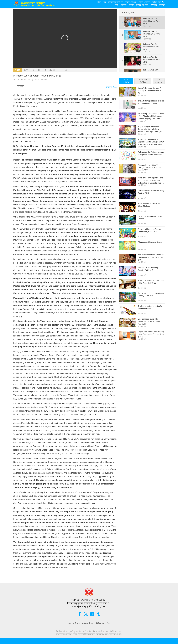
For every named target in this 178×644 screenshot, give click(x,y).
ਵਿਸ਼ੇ (116, 5)
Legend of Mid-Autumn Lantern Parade (150, 218)
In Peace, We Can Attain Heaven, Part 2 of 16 (152, 34)
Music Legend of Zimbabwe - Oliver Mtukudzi (150, 205)
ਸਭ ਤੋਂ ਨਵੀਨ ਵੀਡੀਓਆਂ (143, 81)
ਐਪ (108, 624)
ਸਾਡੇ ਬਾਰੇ (76, 624)
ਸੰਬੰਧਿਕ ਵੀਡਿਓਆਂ (126, 81)
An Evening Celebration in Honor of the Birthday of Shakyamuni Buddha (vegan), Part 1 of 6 (151, 116)
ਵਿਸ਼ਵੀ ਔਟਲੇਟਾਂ (144, 2)
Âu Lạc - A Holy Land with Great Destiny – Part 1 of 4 (151, 295)
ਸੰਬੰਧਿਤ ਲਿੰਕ (156, 2)
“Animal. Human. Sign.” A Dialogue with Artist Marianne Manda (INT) (150, 168)
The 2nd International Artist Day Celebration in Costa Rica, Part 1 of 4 (151, 257)
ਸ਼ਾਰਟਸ (131, 5)
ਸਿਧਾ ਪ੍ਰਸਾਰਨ (159, 81)
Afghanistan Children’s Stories (150, 242)
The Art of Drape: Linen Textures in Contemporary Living (151, 102)
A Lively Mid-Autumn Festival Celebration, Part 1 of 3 (150, 230)
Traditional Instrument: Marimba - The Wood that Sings (151, 282)
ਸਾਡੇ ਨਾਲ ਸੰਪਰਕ (88, 624)
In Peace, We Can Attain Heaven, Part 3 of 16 (152, 47)
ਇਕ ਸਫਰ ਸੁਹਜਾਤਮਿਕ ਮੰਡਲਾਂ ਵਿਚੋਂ (36, 80)
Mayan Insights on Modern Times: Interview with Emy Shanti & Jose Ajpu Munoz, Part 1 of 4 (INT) (151, 129)
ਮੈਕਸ (99, 2)
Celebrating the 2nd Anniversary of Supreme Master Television (151, 153)
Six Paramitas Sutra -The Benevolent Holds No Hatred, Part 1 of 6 (150, 321)
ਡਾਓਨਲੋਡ (154, 5)
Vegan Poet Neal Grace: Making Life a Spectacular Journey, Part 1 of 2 (151, 334)
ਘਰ (70, 624)
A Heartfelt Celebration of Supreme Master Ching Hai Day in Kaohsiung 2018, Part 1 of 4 (151, 142)
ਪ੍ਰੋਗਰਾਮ (123, 5)
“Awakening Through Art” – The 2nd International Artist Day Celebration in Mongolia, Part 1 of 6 (150, 181)
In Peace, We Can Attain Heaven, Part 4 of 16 (152, 60)
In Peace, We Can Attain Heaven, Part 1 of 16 (152, 21)
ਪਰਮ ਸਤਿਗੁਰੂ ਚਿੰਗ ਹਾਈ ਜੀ (113, 2)
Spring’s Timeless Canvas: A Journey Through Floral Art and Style (150, 91)
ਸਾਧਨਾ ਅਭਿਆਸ (131, 2)
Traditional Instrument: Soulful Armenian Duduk (150, 307)
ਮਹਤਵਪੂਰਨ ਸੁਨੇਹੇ (142, 5)
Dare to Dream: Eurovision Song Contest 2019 (151, 192)
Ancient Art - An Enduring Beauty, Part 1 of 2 (148, 269)
